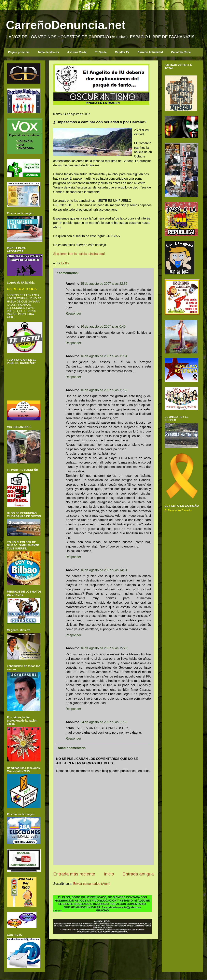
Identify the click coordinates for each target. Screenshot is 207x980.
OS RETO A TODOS (22, 289)
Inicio (109, 874)
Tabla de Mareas (48, 52)
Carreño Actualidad (150, 52)
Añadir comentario (72, 748)
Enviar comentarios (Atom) (92, 884)
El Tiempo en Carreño (178, 510)
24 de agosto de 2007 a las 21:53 (104, 722)
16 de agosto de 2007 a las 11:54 (104, 356)
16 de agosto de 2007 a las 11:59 (104, 390)
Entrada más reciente (74, 874)
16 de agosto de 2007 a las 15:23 (104, 648)
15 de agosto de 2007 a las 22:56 (104, 284)
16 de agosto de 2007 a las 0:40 (103, 327)
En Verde (101, 52)
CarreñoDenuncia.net (66, 25)
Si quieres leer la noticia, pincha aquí (79, 254)
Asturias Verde (77, 52)
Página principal (19, 52)
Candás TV (122, 52)
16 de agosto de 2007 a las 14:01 (104, 570)
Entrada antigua (138, 874)
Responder (73, 313)
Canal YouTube (181, 52)
